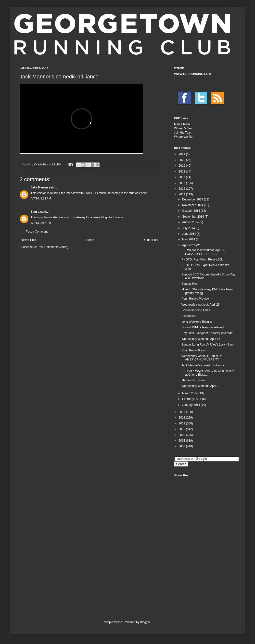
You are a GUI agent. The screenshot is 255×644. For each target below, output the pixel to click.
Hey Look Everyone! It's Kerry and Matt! (207, 333)
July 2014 (189, 228)
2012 (182, 418)
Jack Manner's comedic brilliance (203, 365)
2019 (182, 166)
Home (90, 240)
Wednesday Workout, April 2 (200, 386)
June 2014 (189, 234)
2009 (182, 435)
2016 (182, 183)
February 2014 (192, 399)
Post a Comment (37, 232)
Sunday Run (190, 284)
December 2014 (193, 199)
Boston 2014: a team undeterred (203, 327)
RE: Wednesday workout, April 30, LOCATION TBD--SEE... (204, 252)
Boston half (189, 316)
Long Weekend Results (197, 322)
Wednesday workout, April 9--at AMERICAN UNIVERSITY (202, 358)
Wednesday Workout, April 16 (201, 339)
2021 (182, 154)
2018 (182, 172)
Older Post (151, 240)
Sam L (35, 212)
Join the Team (183, 133)
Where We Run (184, 137)
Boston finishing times (196, 310)
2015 (182, 189)
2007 (182, 446)
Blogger (145, 622)
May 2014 (189, 239)
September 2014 (193, 217)
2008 (182, 441)
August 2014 (191, 222)
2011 (182, 423)
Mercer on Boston (193, 380)
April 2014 (189, 245)
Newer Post (28, 240)
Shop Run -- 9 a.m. (194, 350)
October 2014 (191, 211)
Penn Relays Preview (195, 299)
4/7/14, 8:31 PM (41, 198)
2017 (182, 177)
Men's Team (182, 124)
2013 (182, 412)
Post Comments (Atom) (53, 247)
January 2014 (191, 405)
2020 (182, 160)
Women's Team (184, 128)
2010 (182, 429)
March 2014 (190, 393)
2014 (182, 194)
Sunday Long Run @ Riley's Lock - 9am (208, 345)
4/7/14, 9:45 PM (41, 223)
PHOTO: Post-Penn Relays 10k (202, 260)
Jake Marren (39, 187)
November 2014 (193, 205)
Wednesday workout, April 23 (200, 305)
